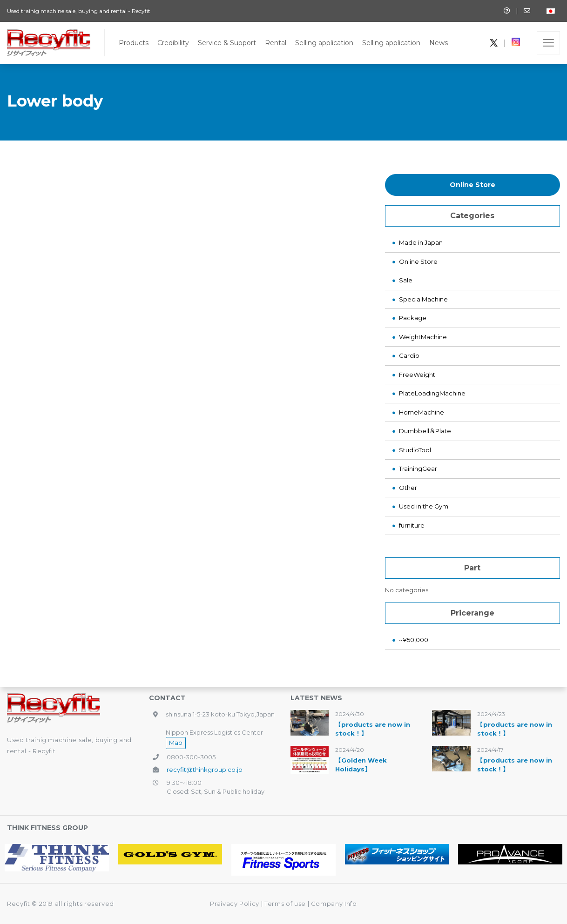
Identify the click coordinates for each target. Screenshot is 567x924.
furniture (412, 525)
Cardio (409, 355)
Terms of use (286, 904)
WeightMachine (423, 337)
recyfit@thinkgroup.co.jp (205, 770)
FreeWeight (417, 375)
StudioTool (415, 450)
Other (408, 488)
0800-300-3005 (191, 757)
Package (413, 318)
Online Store (472, 185)
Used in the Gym (424, 506)
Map (176, 743)
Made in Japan (421, 242)
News (439, 43)
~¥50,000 (414, 640)
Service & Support (227, 43)
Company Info (334, 904)
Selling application (324, 43)
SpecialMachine (423, 299)
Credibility (173, 43)
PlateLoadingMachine (432, 393)
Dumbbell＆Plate (425, 431)
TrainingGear (418, 469)
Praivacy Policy (235, 904)
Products (134, 43)
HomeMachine (422, 412)
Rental (276, 43)
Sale (406, 280)
